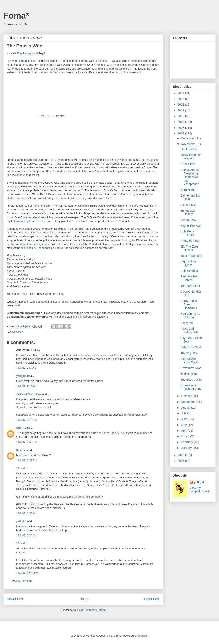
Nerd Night (188, 190)
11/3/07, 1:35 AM (26, 513)
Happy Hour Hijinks (188, 263)
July (184, 413)
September (189, 402)
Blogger (143, 636)
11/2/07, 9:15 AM (26, 386)
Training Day (189, 353)
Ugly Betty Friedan (187, 233)
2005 (181, 461)
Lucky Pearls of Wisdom (191, 157)
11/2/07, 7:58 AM (26, 368)
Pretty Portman (190, 241)
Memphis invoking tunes (34, 244)
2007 (181, 133)
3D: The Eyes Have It (189, 248)
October (187, 396)
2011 (181, 110)
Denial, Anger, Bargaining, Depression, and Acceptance (190, 177)
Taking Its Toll (189, 374)
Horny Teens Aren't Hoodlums (189, 304)
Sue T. (20, 428)
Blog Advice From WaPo (190, 361)
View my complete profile (200, 490)
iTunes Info (188, 164)
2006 (181, 455)
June (185, 419)
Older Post (152, 599)
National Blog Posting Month (23, 53)
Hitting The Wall (191, 226)
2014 (181, 93)
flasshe (21, 450)
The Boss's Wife (191, 380)
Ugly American (190, 271)
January (187, 448)
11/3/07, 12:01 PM (27, 573)
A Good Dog (188, 205)
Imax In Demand (191, 256)
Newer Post (15, 599)
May (184, 425)
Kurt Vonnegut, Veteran (190, 315)
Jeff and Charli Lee (28, 394)
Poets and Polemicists (190, 330)
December (188, 138)
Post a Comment (22, 581)
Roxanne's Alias (191, 368)
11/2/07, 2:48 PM (26, 420)
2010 (181, 116)
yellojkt (21, 376)
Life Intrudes (189, 149)
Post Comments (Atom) (91, 610)
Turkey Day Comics (188, 212)
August (186, 408)
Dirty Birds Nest (191, 347)
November (188, 144)
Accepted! (187, 323)
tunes (20, 332)
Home (84, 599)
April (184, 431)
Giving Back (188, 220)
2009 (181, 122)
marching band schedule (32, 221)
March (186, 436)
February (187, 442)
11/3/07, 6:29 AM (26, 535)
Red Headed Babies (189, 278)
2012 (181, 104)
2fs (18, 468)
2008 (181, 128)
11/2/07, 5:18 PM (26, 460)
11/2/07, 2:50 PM (26, 442)
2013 (181, 99)
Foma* (16, 16)
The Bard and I (190, 286)
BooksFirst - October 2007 (191, 387)
